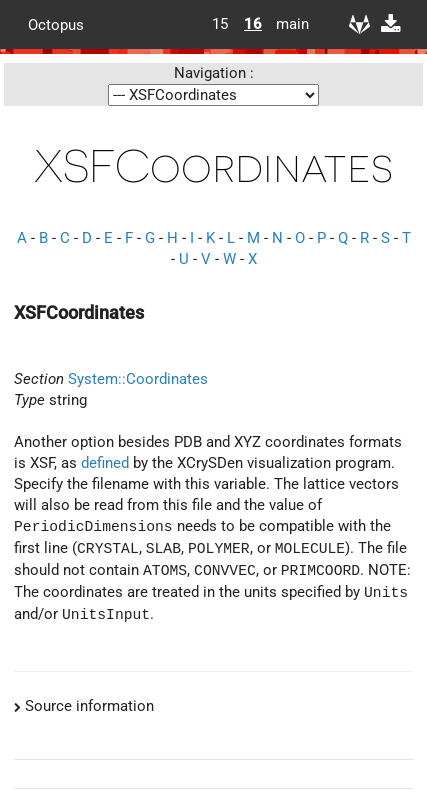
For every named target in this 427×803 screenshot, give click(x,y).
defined (105, 463)
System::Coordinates (138, 379)
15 (220, 24)
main (285, 24)
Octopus (56, 24)
